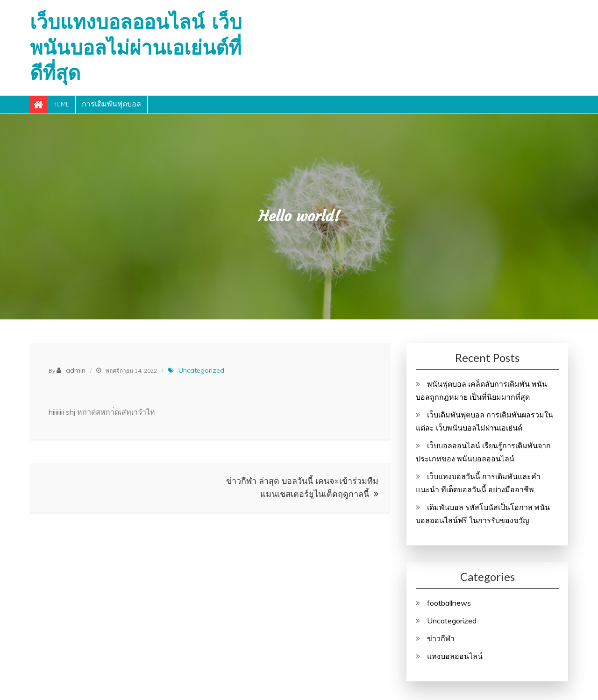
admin (76, 370)
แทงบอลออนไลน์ (455, 656)
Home (61, 104)
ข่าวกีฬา (441, 638)
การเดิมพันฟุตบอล (111, 104)
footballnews (449, 603)
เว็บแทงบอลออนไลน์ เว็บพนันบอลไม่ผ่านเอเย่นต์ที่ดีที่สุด (136, 47)
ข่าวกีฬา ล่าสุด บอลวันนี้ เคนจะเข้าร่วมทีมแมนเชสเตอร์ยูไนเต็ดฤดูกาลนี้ (302, 487)
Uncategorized (201, 370)
